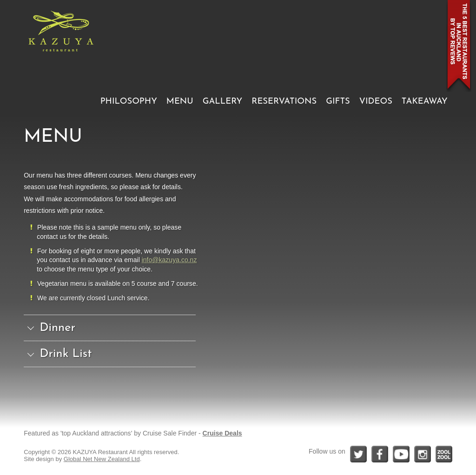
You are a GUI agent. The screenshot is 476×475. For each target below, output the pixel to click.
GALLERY (223, 102)
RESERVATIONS (284, 102)
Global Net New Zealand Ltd (102, 459)
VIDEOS (376, 102)
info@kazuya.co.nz (169, 260)
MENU (180, 102)
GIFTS (338, 102)
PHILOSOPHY (129, 102)
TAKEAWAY (425, 102)
